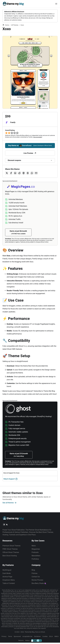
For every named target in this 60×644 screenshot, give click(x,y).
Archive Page (7, 578)
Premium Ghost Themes (11, 547)
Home (6, 25)
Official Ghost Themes (11, 553)
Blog (33, 571)
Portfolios (35, 560)
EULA (51, 638)
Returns (21, 642)
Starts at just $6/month (19, 232)
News (34, 547)
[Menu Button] (56, 4)
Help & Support (11, 479)
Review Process (37, 581)
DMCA (56, 638)
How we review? (38, 137)
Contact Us (36, 578)
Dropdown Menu (9, 581)
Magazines (36, 550)
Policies (35, 575)
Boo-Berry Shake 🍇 (39, 585)
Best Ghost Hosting (10, 557)
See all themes (10, 503)
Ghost (43, 633)
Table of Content (9, 585)
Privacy (4, 638)
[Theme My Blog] (13, 4)
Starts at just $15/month (19, 455)
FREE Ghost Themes (10, 550)
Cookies (45, 638)
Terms (10, 638)
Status (27, 642)
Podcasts (35, 553)
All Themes (15, 25)
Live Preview (30, 153)
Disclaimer (37, 638)
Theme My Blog (30, 633)
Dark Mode (7, 575)
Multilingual (7, 571)
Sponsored (17, 638)
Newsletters (36, 557)
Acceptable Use (27, 638)
